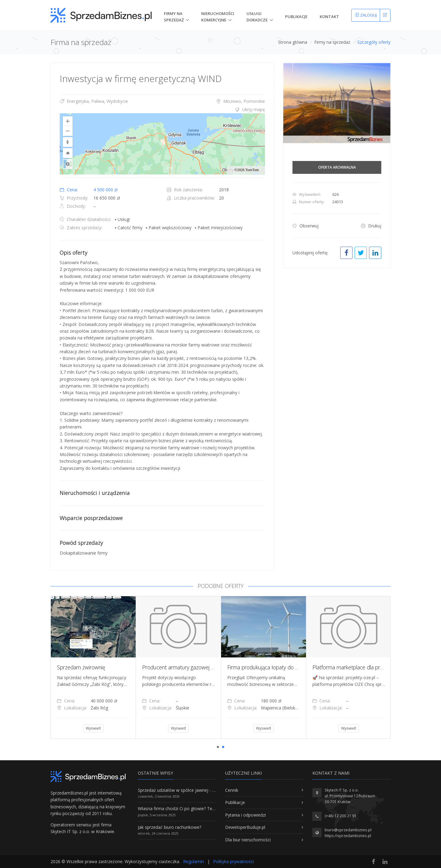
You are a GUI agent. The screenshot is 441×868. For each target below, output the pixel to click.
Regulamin (194, 861)
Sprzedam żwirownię (81, 667)
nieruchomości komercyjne (218, 17)
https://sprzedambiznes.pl (348, 836)
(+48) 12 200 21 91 (341, 816)
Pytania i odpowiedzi (245, 815)
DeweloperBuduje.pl (245, 827)
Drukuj (371, 226)
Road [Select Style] (68, 164)
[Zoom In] (68, 121)
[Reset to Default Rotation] (68, 142)
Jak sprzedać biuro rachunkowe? (170, 827)
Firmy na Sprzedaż (174, 17)
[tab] (162, 110)
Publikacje (296, 17)
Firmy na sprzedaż (332, 42)
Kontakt (329, 17)
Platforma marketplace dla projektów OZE (361, 667)
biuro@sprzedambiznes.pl (348, 830)
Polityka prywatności (234, 861)
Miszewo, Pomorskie (241, 101)
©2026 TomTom (247, 170)
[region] (162, 144)
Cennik (232, 790)
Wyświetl (93, 728)
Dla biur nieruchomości (248, 840)
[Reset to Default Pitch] (68, 153)
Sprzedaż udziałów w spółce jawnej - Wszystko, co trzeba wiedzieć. (205, 790)
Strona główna (293, 42)
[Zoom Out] (68, 131)
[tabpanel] (93, 667)
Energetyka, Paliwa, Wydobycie (94, 101)
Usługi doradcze (257, 17)
